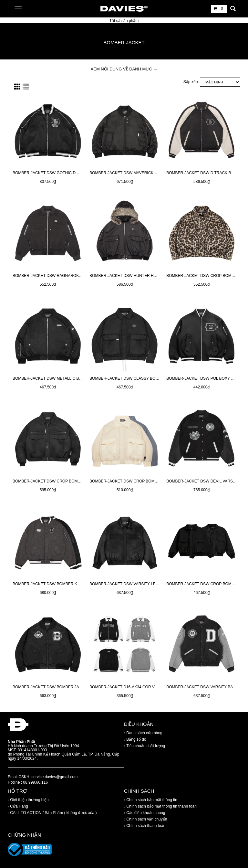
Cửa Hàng (18, 807)
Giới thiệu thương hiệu (28, 800)
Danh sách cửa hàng (143, 733)
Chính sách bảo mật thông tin (151, 800)
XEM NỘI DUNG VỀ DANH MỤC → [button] (124, 69)
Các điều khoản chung (145, 813)
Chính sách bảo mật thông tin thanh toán (160, 807)
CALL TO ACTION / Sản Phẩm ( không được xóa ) (52, 813)
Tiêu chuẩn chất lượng (145, 746)
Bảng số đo (135, 739)
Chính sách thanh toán (145, 826)
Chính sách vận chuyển (145, 820)
